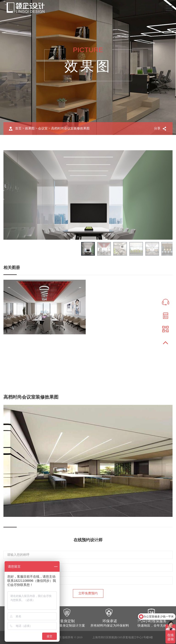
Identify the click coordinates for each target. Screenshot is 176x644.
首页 (18, 128)
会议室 (43, 128)
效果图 (30, 128)
